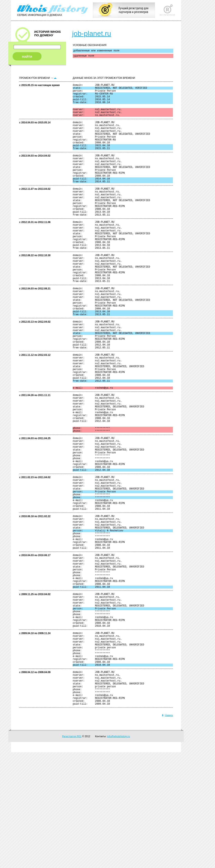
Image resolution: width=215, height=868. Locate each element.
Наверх (167, 831)
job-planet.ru (92, 33)
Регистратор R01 (72, 852)
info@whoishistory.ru (119, 852)
